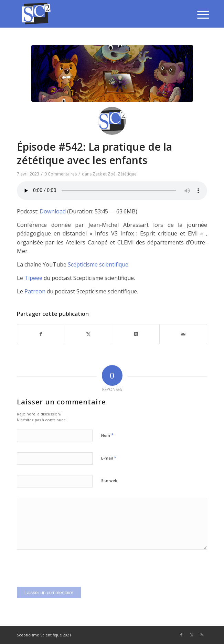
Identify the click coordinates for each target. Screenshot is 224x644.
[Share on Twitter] (136, 334)
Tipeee (33, 278)
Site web (109, 480)
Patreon (35, 291)
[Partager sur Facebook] (41, 334)
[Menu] (198, 14)
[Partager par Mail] (183, 334)
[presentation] (69, 573)
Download (53, 211)
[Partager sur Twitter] (89, 334)
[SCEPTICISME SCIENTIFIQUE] (93, 14)
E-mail (109, 458)
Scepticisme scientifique (98, 264)
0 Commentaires (61, 174)
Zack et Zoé (104, 174)
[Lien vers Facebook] (181, 635)
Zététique (127, 174)
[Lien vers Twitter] (192, 635)
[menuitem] (198, 14)
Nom (107, 435)
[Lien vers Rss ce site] (202, 635)
